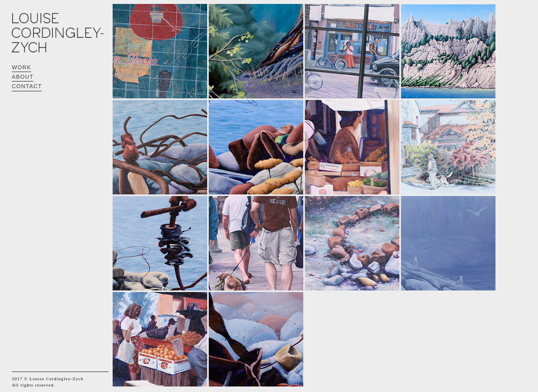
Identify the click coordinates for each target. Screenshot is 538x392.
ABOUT (23, 77)
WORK (21, 67)
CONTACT (27, 86)
